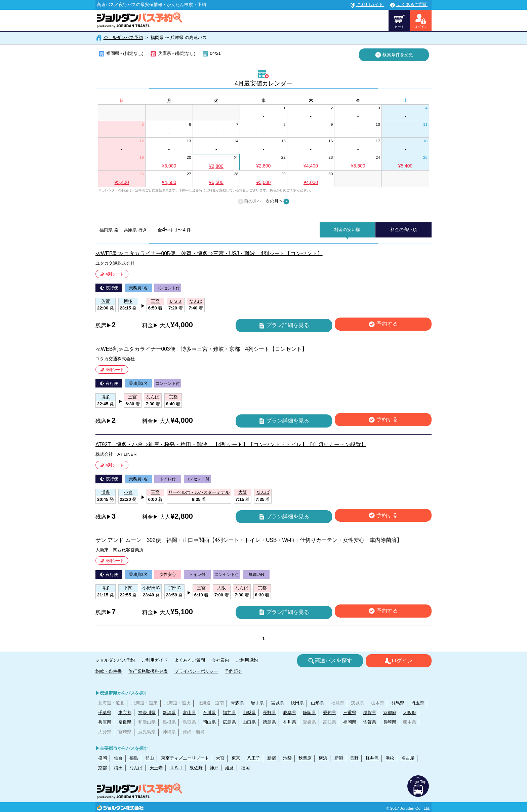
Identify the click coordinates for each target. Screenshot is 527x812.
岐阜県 (290, 713)
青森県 (237, 703)
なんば (136, 768)
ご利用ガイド (155, 660)
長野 (354, 758)
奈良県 (125, 722)
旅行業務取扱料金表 (148, 671)
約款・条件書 (109, 671)
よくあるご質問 (190, 660)
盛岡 (103, 758)
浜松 (390, 758)
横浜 (323, 758)
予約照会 (234, 671)
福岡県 (350, 722)
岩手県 (257, 703)
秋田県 (297, 703)
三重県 (350, 713)
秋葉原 (305, 758)
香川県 (290, 722)
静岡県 (309, 713)
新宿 (272, 758)
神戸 (214, 768)
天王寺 (156, 768)
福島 (134, 758)
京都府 (390, 713)
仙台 (118, 758)
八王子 (254, 758)
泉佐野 (196, 768)
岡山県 (209, 722)
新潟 (339, 758)
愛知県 (330, 713)
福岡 (245, 768)
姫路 (230, 768)
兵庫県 (105, 722)
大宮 (220, 758)
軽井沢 (372, 758)
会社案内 (220, 660)
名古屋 (408, 758)
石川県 (209, 713)
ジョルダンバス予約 (123, 38)
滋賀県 (370, 713)
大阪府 (410, 713)
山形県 (317, 703)
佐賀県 (370, 722)
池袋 (287, 758)
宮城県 (277, 703)
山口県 (249, 722)
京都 (103, 768)
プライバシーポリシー (196, 671)
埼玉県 (418, 703)
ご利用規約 (247, 660)
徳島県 (269, 722)
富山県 (189, 713)
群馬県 (398, 703)
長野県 (269, 713)
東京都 (125, 713)
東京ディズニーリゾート (185, 758)
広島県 (229, 722)
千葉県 (105, 713)
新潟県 (169, 713)
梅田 (118, 768)
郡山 (150, 758)
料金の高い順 (404, 230)
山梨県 (249, 713)
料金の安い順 (347, 230)
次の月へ (278, 201)
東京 (236, 758)
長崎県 (390, 722)
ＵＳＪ (176, 768)
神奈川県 (147, 713)
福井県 (229, 713)
